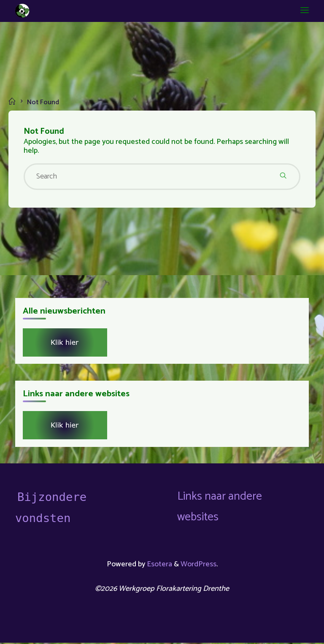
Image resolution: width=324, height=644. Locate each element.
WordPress (199, 566)
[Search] (283, 177)
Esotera (159, 566)
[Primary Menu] (304, 11)
